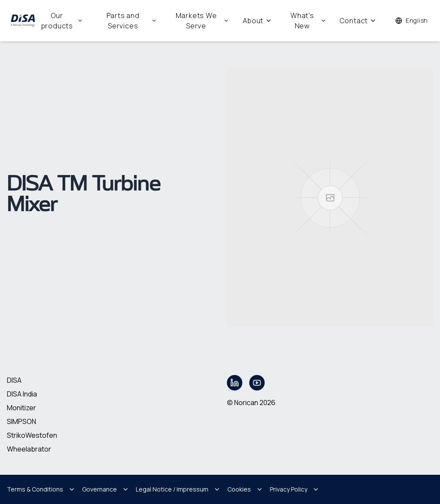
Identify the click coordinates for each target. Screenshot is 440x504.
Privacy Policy (295, 489)
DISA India (22, 394)
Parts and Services (132, 21)
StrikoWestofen (32, 435)
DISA (14, 380)
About (257, 21)
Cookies (245, 489)
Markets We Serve (203, 21)
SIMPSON (21, 421)
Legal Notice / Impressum (178, 489)
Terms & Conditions (41, 489)
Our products (62, 21)
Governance (105, 489)
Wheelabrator (29, 449)
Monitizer (21, 408)
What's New (308, 21)
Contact (358, 21)
